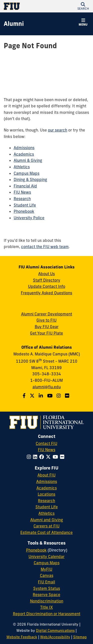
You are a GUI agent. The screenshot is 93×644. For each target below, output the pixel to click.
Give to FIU (46, 320)
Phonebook (24, 211)
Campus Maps (27, 173)
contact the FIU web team (45, 247)
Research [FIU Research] (46, 501)
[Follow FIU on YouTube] (56, 457)
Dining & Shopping (30, 179)
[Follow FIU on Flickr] (63, 457)
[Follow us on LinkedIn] (41, 396)
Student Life (25, 205)
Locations (46, 494)
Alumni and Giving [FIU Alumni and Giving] (47, 520)
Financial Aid (25, 186)
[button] (83, 6)
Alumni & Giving (28, 160)
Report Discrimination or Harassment (47, 614)
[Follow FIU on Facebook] (43, 457)
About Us (46, 274)
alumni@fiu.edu (47, 387)
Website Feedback (22, 637)
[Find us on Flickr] (68, 396)
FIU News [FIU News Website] (47, 450)
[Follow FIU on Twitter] (49, 457)
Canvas (47, 575)
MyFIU (46, 569)
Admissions (24, 148)
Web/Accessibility (55, 637)
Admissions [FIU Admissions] (47, 481)
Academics (24, 154)
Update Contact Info (47, 286)
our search (58, 130)
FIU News (22, 192)
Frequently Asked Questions (46, 293)
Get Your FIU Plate (46, 333)
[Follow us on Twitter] (33, 396)
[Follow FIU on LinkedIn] (36, 457)
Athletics (22, 167)
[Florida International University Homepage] (25, 6)
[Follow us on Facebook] (25, 396)
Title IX (46, 607)
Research (22, 199)
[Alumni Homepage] (14, 24)
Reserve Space (46, 595)
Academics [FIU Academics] (47, 488)
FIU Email (46, 582)
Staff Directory (47, 280)
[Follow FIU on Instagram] (30, 457)
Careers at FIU (46, 526)
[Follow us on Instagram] (59, 396)
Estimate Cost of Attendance (46, 532)
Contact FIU (46, 443)
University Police (29, 218)
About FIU (46, 475)
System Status (47, 588)
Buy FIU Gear (47, 327)
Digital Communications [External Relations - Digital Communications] (55, 631)
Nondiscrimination (47, 601)
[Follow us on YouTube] (50, 396)
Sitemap (80, 637)
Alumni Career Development (47, 314)
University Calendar (46, 557)
